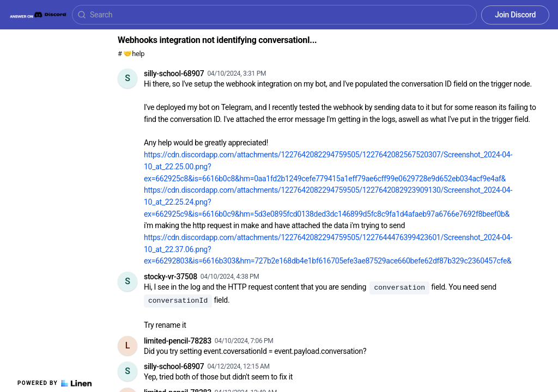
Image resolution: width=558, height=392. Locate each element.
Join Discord (515, 15)
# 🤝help (131, 54)
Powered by (54, 383)
